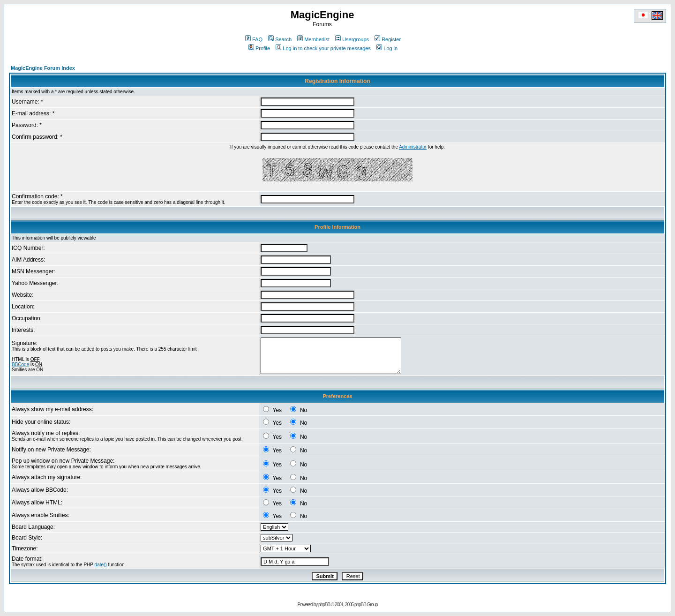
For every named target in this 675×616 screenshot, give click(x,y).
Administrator (413, 147)
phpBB (324, 605)
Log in (387, 48)
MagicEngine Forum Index (43, 68)
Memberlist (313, 39)
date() (101, 565)
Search (280, 39)
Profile (259, 48)
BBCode (20, 364)
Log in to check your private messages (323, 48)
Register (388, 39)
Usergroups (352, 39)
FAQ (254, 39)
